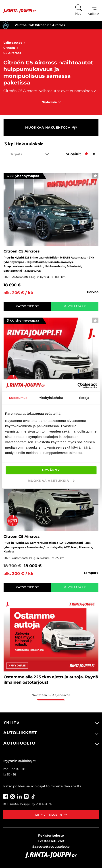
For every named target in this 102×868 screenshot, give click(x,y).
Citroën (12, 48)
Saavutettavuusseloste (51, 847)
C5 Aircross (12, 53)
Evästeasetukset (51, 841)
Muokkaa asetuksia (51, 481)
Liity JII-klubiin (51, 815)
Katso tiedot (27, 306)
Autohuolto (19, 743)
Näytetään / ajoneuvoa (51, 695)
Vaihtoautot (15, 43)
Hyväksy (51, 470)
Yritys (11, 722)
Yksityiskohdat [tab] (51, 398)
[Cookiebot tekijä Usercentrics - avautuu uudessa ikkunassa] (77, 386)
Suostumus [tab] (18, 398)
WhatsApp (75, 306)
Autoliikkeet (20, 733)
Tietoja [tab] (84, 398)
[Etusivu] (18, 11)
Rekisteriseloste (51, 835)
